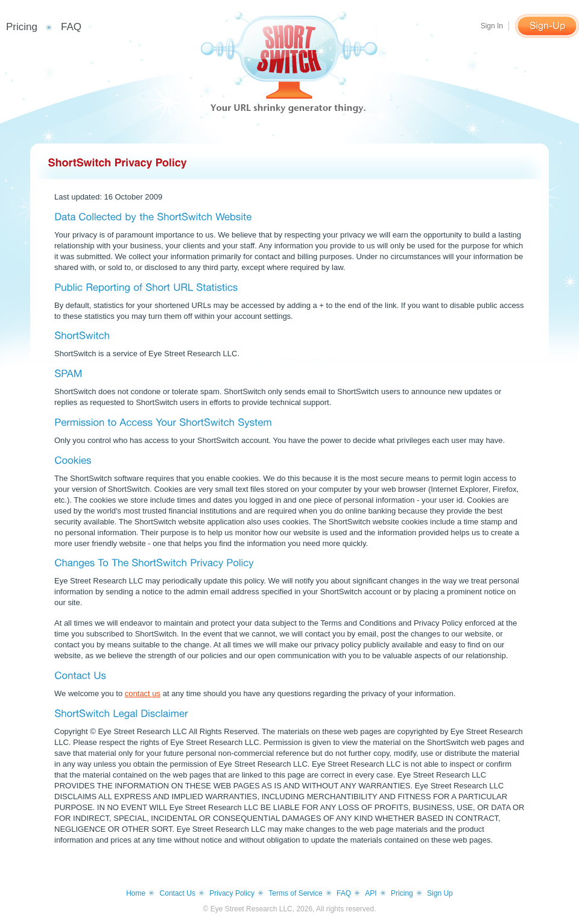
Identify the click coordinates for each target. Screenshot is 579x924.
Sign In (492, 26)
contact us (143, 693)
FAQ (71, 27)
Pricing (22, 27)
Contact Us (178, 893)
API (371, 893)
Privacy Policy (232, 893)
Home (136, 893)
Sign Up (440, 893)
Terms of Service (295, 893)
